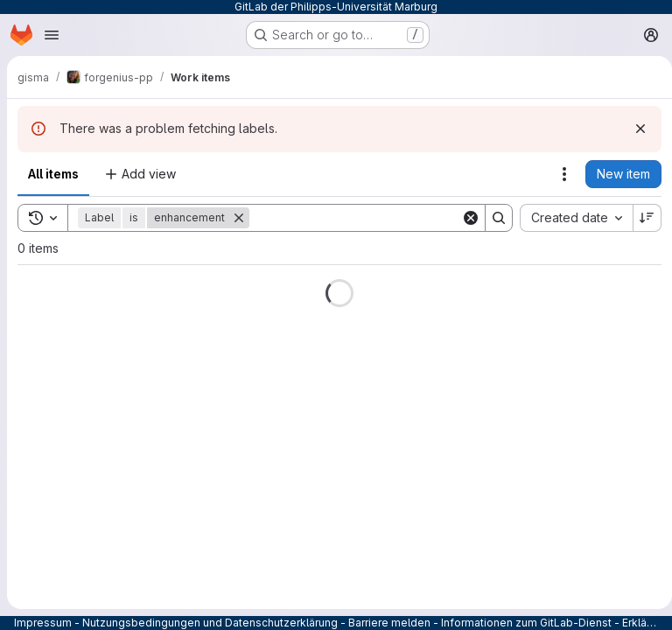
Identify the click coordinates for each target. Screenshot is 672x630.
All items (53, 174)
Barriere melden (389, 623)
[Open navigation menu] (52, 35)
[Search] (358, 218)
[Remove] (239, 218)
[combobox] (569, 218)
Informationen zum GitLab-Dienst (526, 623)
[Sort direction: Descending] (640, 218)
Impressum (43, 623)
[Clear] (464, 218)
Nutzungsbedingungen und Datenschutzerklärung (210, 623)
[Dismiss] (633, 129)
